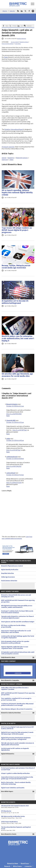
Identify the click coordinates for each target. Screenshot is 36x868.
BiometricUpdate (12, 404)
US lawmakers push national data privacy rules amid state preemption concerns (18, 653)
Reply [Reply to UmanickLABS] (8, 434)
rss (18, 11)
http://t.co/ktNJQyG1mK (14, 483)
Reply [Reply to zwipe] (8, 452)
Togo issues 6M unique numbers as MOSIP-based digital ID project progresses (17, 230)
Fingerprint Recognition (8, 44)
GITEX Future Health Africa (18, 823)
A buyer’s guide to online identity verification (15, 773)
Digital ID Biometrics (8, 754)
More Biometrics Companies (10, 680)
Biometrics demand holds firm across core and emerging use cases (16, 596)
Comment (29, 26)
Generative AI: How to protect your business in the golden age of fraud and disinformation (17, 778)
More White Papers (7, 791)
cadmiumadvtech (12, 457)
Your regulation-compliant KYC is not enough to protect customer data (16, 699)
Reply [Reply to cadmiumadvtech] (8, 468)
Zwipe (6, 57)
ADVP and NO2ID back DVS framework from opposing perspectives (18, 601)
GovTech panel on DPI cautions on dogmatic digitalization (15, 749)
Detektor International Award (14, 129)
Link (22, 26)
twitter (25, 11)
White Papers (17, 866)
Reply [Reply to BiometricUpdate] (8, 416)
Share (7, 26)
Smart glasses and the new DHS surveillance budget (18, 622)
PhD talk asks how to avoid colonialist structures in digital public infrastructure (18, 744)
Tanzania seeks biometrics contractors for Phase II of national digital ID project (17, 617)
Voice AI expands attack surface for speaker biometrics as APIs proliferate (15, 642)
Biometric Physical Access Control (12, 566)
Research (7, 866)
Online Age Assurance (8, 577)
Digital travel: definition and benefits (13, 788)
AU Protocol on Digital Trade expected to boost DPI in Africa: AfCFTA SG (17, 728)
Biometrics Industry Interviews (11, 713)
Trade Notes (18, 44)
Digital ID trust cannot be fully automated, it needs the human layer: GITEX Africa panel (17, 733)
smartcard (5, 160)
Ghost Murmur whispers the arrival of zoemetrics (17, 709)
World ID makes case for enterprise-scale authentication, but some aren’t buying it (18, 338)
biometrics (11, 158)
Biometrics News (24, 42)
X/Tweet (15, 26)
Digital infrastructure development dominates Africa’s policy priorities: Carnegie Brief (16, 739)
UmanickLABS (11, 420)
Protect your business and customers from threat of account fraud (18, 769)
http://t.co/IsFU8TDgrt (20, 430)
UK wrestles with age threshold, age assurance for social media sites (17, 375)
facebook (29, 11)
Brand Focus (25, 863)
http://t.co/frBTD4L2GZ (14, 466)
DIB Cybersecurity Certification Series (18, 817)
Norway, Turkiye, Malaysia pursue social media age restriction (16, 267)
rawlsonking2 (11, 473)
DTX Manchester (18, 812)
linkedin (22, 11)
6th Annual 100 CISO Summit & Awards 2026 (18, 807)
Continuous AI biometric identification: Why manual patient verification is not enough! (17, 705)
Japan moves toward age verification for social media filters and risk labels (16, 632)
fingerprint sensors (22, 158)
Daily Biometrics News (8, 657)
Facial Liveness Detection (9, 581)
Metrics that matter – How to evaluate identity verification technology (16, 783)
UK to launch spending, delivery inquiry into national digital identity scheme (17, 193)
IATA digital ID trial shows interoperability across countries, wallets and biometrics (17, 607)
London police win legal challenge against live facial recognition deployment (18, 637)
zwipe (8, 439)
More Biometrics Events (9, 834)
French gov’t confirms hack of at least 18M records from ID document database (17, 612)
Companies (28, 866)
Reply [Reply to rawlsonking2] (8, 486)
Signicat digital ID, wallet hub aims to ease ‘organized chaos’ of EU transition (15, 648)
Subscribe (12, 11)
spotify (33, 11)
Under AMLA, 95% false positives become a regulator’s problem (15, 689)
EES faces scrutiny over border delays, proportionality (13, 626)
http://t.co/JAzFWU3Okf (14, 414)
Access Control (15, 42)
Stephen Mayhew (22, 39)
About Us (5, 11)
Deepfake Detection (7, 573)
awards (4, 158)
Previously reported (8, 147)
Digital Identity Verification (10, 570)
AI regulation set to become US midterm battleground (15, 302)
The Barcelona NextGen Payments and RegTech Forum (18, 829)
